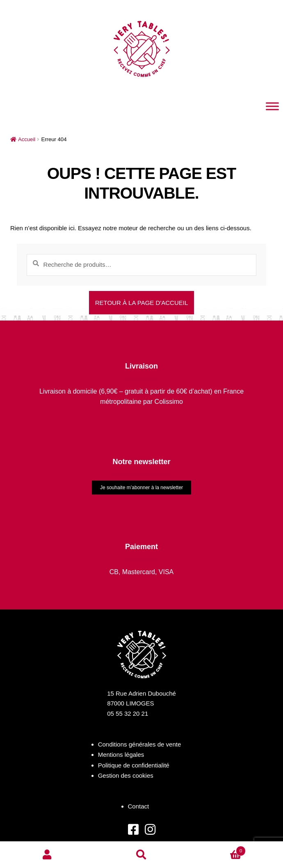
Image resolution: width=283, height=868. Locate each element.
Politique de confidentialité (134, 765)
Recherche (141, 855)
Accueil (27, 139)
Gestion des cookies (126, 775)
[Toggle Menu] (272, 106)
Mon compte (47, 855)
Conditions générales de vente (140, 744)
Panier (217, 849)
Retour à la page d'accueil (142, 303)
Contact (139, 806)
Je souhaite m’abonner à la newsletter (141, 488)
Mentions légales (121, 755)
